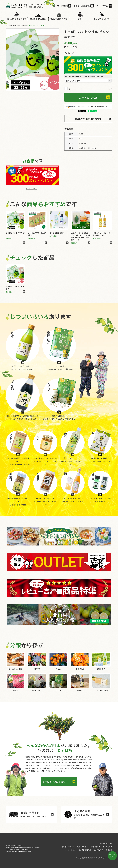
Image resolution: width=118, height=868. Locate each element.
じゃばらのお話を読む (54, 781)
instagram (104, 843)
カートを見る (102, 6)
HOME (8, 25)
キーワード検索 (60, 6)
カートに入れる (112, 856)
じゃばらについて (67, 847)
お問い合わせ (95, 847)
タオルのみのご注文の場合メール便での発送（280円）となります (85, 77)
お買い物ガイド (82, 847)
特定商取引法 (98, 850)
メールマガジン (70, 850)
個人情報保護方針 (84, 850)
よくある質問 (107, 847)
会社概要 (108, 850)
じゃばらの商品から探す (19, 25)
